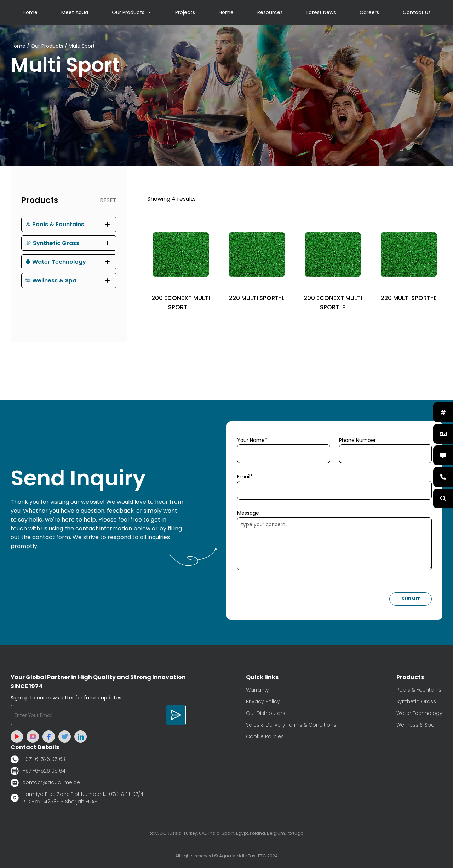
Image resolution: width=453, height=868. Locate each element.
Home (30, 12)
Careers (369, 12)
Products (40, 200)
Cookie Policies (265, 736)
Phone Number (357, 440)
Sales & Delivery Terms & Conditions (291, 725)
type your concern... (334, 544)
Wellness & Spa (51, 281)
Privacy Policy (263, 701)
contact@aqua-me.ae (45, 783)
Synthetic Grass (52, 243)
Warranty (257, 690)
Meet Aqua (75, 12)
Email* (245, 477)
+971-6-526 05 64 (38, 771)
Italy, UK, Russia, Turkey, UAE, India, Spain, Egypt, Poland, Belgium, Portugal (227, 833)
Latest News (321, 12)
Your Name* (252, 440)
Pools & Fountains (55, 224)
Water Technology (56, 262)
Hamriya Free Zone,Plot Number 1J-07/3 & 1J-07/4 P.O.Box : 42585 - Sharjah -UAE (77, 798)
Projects (185, 12)
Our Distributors (266, 713)
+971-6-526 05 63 (38, 759)
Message (248, 513)
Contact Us (417, 12)
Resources (270, 12)
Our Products (132, 12)
